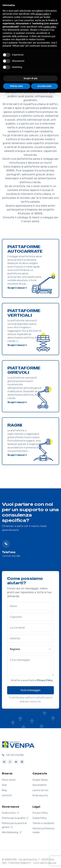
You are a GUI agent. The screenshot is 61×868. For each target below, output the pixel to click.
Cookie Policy (40, 818)
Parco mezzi (9, 780)
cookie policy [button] (50, 27)
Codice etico (10, 813)
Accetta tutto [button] (44, 86)
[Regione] (30, 649)
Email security (40, 795)
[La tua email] (30, 628)
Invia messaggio (30, 690)
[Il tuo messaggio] (30, 666)
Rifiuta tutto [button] (17, 86)
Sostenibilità (40, 785)
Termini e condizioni (43, 823)
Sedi (4, 785)
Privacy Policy (45, 680)
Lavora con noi (40, 790)
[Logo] (18, 744)
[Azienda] (30, 638)
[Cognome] (30, 617)
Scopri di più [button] (30, 78)
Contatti (7, 795)
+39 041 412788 (11, 556)
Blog (4, 790)
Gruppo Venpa (40, 780)
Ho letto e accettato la (32, 680)
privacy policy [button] (42, 14)
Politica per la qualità (15, 818)
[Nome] (30, 606)
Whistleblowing (12, 832)
